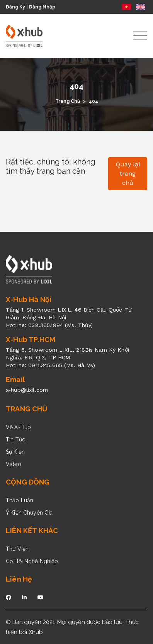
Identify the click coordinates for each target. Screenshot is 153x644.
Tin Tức (15, 439)
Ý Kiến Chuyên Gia (29, 513)
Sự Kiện (15, 452)
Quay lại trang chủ (128, 174)
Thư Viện (17, 549)
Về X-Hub (18, 427)
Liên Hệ (19, 579)
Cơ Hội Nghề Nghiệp (32, 561)
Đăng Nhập (42, 7)
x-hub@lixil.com (27, 390)
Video (14, 464)
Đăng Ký (15, 7)
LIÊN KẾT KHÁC (32, 531)
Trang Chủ (68, 101)
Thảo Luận (20, 500)
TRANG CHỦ (27, 409)
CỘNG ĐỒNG (28, 482)
